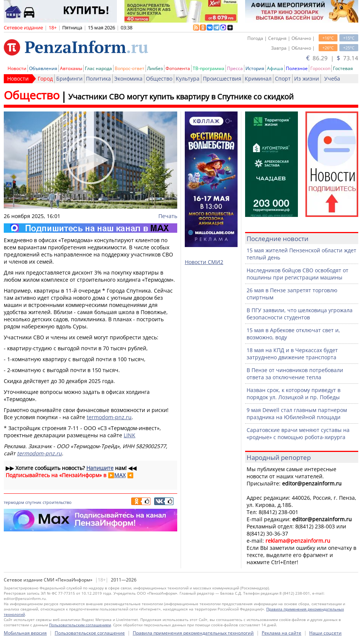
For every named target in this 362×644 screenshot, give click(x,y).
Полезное (297, 68)
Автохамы (71, 68)
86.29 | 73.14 (332, 58)
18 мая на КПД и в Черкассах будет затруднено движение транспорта (292, 354)
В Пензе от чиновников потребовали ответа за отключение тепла (295, 374)
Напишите (100, 468)
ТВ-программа (209, 68)
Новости (17, 68)
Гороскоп (320, 68)
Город (45, 79)
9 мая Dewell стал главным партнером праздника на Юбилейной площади (297, 414)
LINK (130, 435)
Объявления (43, 68)
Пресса (235, 68)
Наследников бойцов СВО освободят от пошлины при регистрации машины (298, 274)
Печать (168, 216)
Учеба (332, 79)
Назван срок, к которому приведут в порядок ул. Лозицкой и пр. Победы (294, 394)
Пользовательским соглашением (80, 625)
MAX (120, 475)
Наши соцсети (325, 633)
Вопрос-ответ (130, 68)
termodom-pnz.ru (109, 417)
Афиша (275, 68)
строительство (57, 502)
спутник (33, 502)
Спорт (283, 79)
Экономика (128, 79)
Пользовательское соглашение (90, 633)
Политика (98, 79)
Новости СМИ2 (204, 262)
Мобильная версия (25, 633)
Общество (159, 79)
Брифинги (69, 79)
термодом (14, 502)
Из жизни (307, 79)
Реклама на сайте (281, 633)
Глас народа (98, 68)
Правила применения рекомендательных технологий (193, 633)
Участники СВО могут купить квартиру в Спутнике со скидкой (181, 97)
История (255, 68)
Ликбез (155, 68)
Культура (188, 79)
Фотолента (178, 68)
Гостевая (343, 68)
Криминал (258, 79)
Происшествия (222, 79)
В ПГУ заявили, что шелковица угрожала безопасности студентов (300, 314)
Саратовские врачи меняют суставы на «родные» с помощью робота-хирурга (298, 433)
